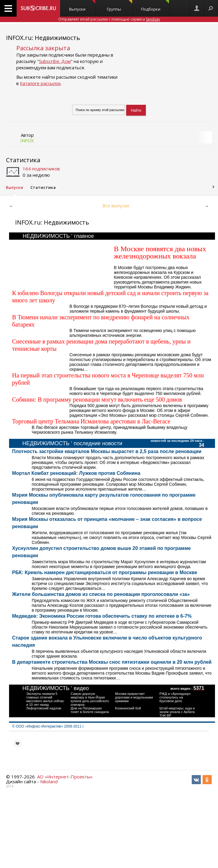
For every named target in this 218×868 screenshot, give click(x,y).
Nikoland (49, 781)
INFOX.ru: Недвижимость (43, 38)
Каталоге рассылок (40, 83)
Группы (120, 6)
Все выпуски (116, 205)
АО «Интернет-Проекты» (65, 777)
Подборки (155, 6)
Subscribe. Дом (55, 61)
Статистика (23, 160)
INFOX (27, 140)
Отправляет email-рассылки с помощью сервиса (109, 19)
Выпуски (82, 6)
